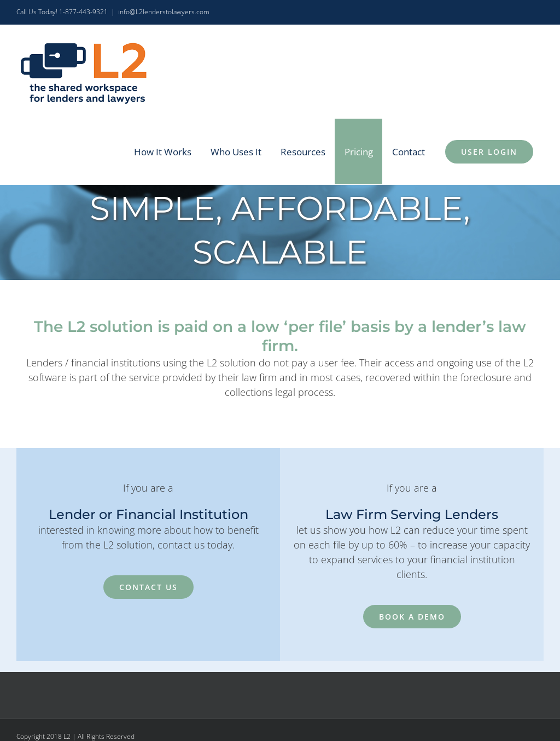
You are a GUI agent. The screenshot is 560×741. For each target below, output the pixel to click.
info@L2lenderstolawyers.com (164, 12)
